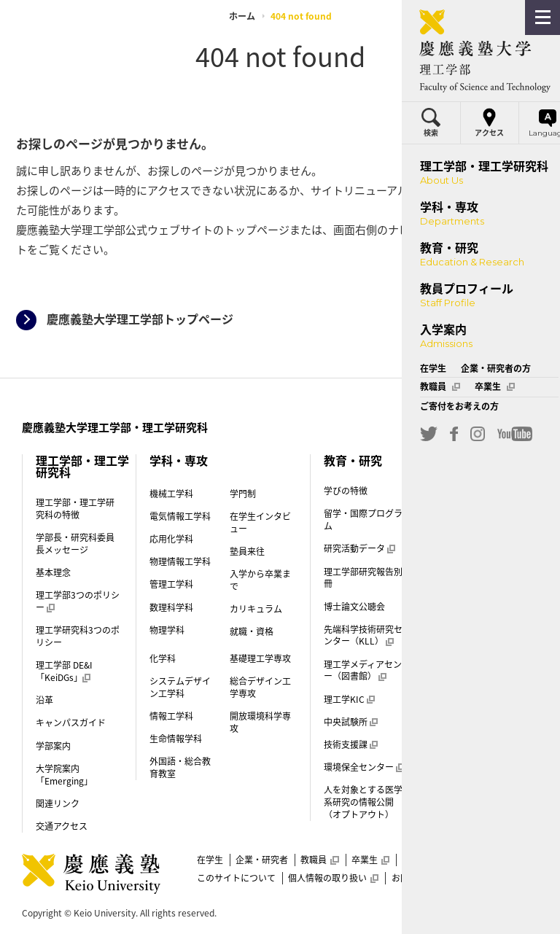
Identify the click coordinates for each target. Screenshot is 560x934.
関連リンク (58, 803)
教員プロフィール (485, 460)
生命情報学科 (176, 739)
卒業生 (370, 860)
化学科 (163, 658)
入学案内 (462, 494)
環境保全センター (364, 767)
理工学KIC (349, 699)
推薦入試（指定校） (478, 644)
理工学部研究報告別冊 (363, 578)
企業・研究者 (262, 860)
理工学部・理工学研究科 (82, 466)
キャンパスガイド (71, 723)
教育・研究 (353, 460)
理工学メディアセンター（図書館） (367, 670)
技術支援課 (351, 744)
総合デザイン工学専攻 (260, 687)
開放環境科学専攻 (260, 722)
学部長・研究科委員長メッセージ (75, 544)
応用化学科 (171, 539)
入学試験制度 (470, 547)
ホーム (242, 16)
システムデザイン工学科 (180, 687)
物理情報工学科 (180, 561)
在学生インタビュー (260, 522)
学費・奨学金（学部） (482, 570)
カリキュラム (256, 609)
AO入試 (458, 673)
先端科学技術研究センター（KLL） (363, 635)
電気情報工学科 (180, 516)
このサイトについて (236, 878)
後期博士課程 (464, 799)
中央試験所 (351, 722)
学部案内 (53, 746)
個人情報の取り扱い (333, 878)
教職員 (319, 860)
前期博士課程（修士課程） (478, 770)
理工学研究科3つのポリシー (78, 636)
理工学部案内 (464, 742)
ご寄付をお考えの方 (442, 860)
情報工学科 (171, 716)
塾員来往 (247, 551)
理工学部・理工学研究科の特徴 (75, 509)
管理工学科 (171, 584)
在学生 (210, 860)
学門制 (243, 494)
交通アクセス (62, 826)
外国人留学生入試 (478, 718)
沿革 (44, 700)
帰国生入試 (465, 696)
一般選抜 (461, 615)
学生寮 (456, 593)
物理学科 (167, 630)
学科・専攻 (179, 460)
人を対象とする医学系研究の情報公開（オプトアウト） (363, 802)
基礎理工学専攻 (260, 658)
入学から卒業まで (260, 580)
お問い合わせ (418, 878)
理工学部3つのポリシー (78, 601)
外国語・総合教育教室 (180, 767)
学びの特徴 (346, 491)
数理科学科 (171, 607)
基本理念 (53, 572)
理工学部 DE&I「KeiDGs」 (64, 671)
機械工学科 (171, 494)
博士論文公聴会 (354, 607)
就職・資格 (252, 631)
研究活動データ (359, 548)
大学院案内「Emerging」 (64, 775)
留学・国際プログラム (363, 519)
